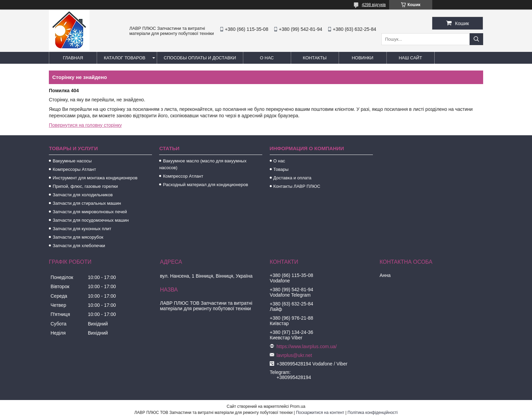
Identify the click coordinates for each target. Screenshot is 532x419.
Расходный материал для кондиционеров (205, 185)
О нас (267, 58)
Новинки (363, 58)
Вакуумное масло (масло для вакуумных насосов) (203, 164)
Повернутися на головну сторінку (85, 125)
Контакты (315, 58)
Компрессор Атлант (183, 176)
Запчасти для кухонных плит (82, 229)
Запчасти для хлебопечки (79, 246)
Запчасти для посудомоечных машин (91, 220)
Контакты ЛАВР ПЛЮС (297, 186)
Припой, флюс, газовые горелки (85, 186)
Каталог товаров (125, 58)
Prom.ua (298, 406)
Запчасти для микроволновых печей (90, 212)
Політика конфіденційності (373, 413)
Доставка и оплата (292, 178)
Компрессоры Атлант (74, 169)
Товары (281, 169)
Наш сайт (410, 58)
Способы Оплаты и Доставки (200, 58)
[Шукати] (476, 39)
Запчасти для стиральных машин (87, 203)
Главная (73, 58)
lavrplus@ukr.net (294, 355)
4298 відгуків (374, 5)
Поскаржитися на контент (320, 413)
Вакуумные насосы (72, 161)
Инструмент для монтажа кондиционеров (95, 178)
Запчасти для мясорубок (78, 237)
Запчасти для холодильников (83, 195)
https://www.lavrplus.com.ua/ (307, 346)
